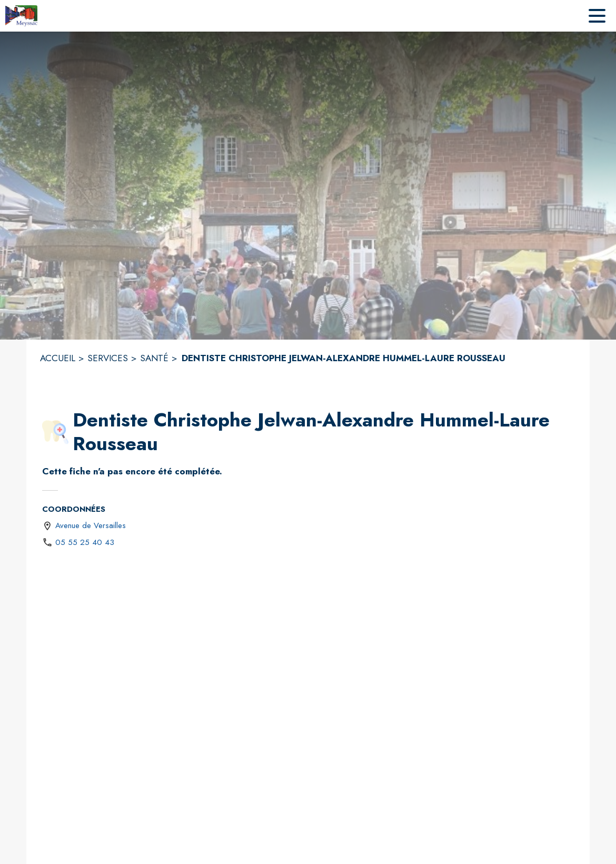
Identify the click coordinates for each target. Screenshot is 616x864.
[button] (55, 432)
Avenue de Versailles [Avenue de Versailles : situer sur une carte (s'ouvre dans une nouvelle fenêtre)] (91, 525)
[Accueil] (21, 16)
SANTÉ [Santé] (154, 358)
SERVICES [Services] (108, 358)
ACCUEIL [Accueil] (58, 358)
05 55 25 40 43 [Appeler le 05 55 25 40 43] (85, 542)
